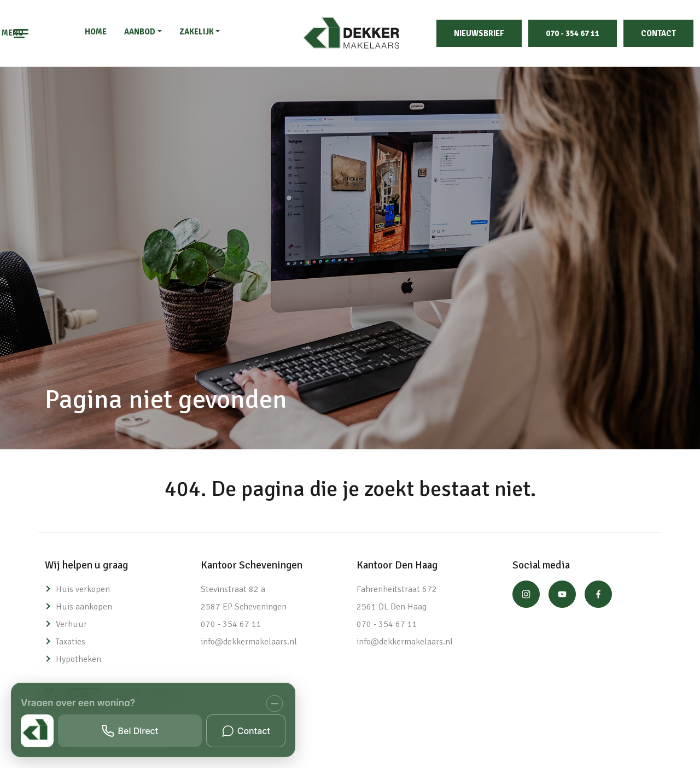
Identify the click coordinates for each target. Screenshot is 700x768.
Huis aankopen (84, 607)
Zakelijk (197, 32)
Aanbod (140, 32)
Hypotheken (78, 659)
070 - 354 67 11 (573, 33)
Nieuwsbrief (479, 33)
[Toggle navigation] (22, 33)
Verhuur (71, 624)
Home (96, 32)
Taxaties (71, 642)
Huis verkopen (83, 589)
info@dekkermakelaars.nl (249, 642)
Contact (658, 33)
